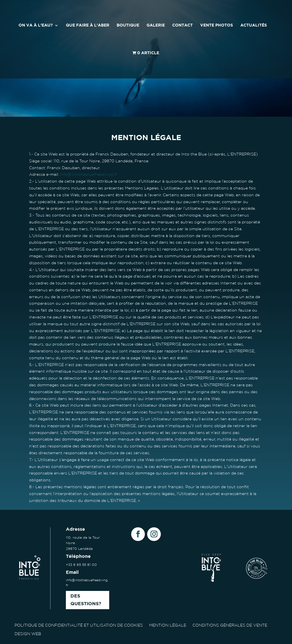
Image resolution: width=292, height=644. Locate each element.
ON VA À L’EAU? (36, 25)
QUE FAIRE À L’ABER (88, 25)
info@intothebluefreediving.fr (89, 174)
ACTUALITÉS (254, 25)
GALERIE (156, 25)
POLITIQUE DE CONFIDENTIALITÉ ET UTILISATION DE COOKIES (79, 625)
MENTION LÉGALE (168, 625)
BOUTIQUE (128, 25)
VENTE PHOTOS (217, 25)
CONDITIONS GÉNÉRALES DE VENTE (230, 625)
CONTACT (182, 25)
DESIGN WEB (28, 634)
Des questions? (86, 600)
